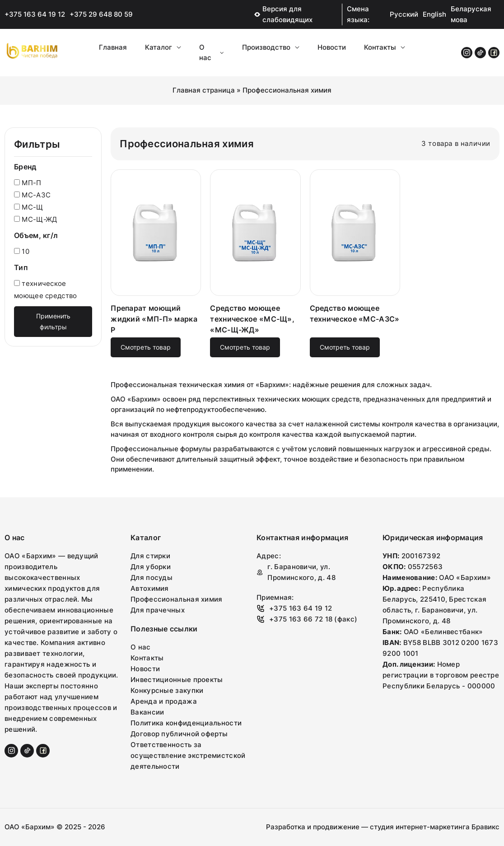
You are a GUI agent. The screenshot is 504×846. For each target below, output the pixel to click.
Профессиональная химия (177, 599)
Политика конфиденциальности (186, 723)
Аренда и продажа (164, 701)
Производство (271, 47)
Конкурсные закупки (167, 690)
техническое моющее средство (46, 290)
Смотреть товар (146, 347)
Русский (404, 14)
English (434, 14)
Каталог (163, 47)
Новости (332, 47)
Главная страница (204, 90)
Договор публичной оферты (179, 734)
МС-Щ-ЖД (35, 219)
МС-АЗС (32, 195)
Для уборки (151, 567)
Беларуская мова (471, 14)
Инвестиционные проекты (177, 680)
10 (22, 251)
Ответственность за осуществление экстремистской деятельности (188, 755)
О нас (211, 52)
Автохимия (150, 588)
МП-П (28, 183)
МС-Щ (29, 207)
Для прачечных (158, 610)
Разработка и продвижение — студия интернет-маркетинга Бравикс (383, 827)
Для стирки (150, 556)
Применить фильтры (53, 321)
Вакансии (147, 712)
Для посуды (152, 577)
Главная (113, 47)
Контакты (385, 47)
